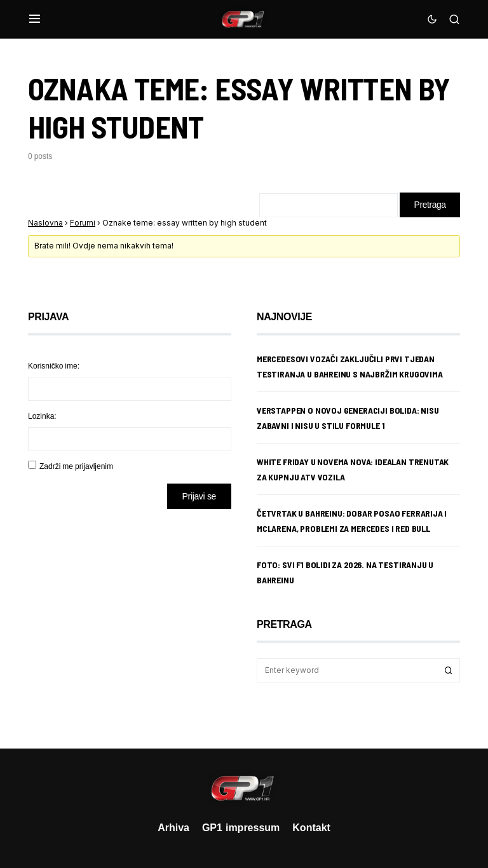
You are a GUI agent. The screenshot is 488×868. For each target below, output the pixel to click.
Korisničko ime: (54, 366)
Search (449, 671)
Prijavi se (199, 497)
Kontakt (311, 827)
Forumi (83, 223)
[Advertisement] (130, 620)
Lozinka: (42, 417)
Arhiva (173, 827)
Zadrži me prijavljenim (76, 467)
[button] (35, 19)
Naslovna (45, 223)
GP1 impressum (241, 827)
